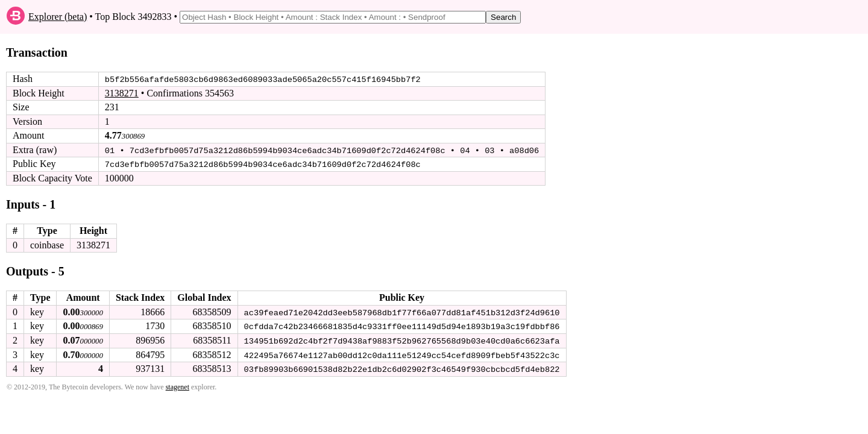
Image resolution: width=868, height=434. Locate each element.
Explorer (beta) (58, 17)
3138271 (122, 93)
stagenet (178, 386)
